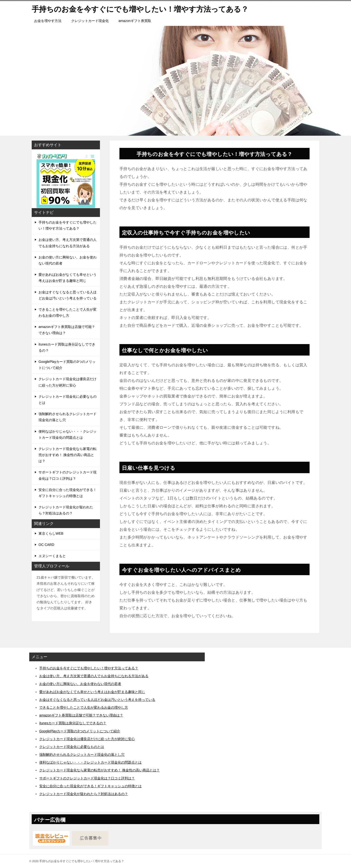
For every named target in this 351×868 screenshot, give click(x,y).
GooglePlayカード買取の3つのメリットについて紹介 (67, 365)
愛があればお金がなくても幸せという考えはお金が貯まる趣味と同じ (68, 278)
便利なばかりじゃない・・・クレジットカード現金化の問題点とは (68, 434)
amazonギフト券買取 (135, 21)
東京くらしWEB (51, 533)
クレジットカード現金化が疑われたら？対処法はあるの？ (66, 510)
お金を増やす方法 (48, 21)
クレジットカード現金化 (90, 21)
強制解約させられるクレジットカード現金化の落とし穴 (68, 417)
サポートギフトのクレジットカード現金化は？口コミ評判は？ (68, 475)
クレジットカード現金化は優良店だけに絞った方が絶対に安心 (68, 382)
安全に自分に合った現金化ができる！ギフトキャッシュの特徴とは (68, 493)
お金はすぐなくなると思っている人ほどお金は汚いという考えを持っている (68, 295)
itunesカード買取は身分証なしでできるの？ (67, 347)
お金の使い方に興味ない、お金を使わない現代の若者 (68, 260)
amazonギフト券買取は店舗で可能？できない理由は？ (67, 330)
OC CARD (46, 545)
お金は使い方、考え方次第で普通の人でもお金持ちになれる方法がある (68, 243)
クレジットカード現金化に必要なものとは (68, 400)
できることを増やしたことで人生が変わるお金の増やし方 (68, 312)
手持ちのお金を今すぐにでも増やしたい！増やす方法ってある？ (68, 225)
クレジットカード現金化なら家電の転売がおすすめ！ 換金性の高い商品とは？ (68, 455)
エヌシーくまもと (52, 556)
